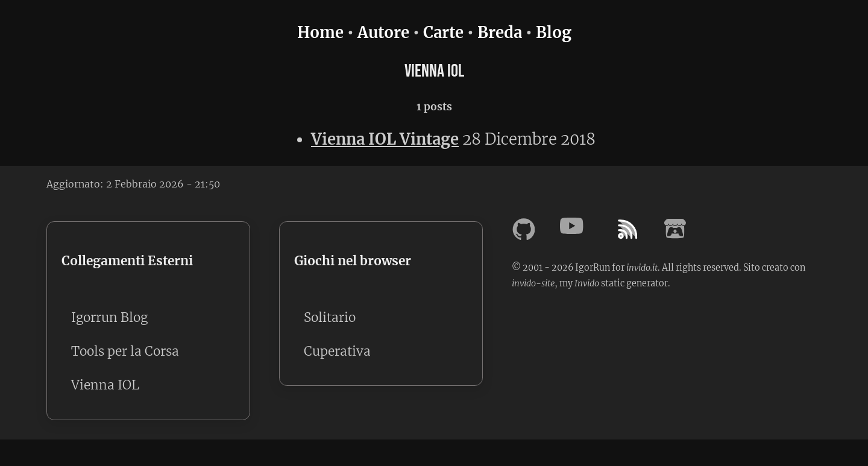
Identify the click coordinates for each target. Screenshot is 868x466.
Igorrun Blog (109, 318)
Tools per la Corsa (125, 351)
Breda (500, 33)
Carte (443, 33)
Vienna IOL (105, 385)
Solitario (330, 318)
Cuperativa (337, 351)
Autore (383, 33)
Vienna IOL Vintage (385, 139)
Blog (554, 33)
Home (320, 33)
